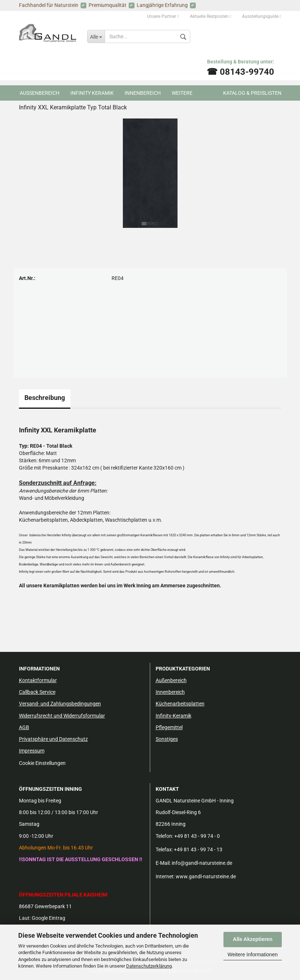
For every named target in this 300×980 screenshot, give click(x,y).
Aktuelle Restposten (211, 16)
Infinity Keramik (92, 93)
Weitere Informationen (252, 954)
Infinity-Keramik (174, 716)
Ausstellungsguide (262, 16)
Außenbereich (171, 680)
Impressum (32, 751)
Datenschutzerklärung (149, 966)
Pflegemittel (169, 727)
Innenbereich (143, 93)
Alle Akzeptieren (253, 939)
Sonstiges (167, 739)
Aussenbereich (40, 93)
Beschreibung (45, 398)
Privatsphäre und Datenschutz (53, 739)
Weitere (182, 93)
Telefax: (164, 849)
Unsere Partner (163, 16)
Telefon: (164, 836)
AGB (24, 727)
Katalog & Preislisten (252, 93)
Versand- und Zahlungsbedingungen (60, 704)
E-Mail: (163, 863)
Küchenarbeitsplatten (180, 704)
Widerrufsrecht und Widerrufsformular (62, 716)
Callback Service (37, 692)
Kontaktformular (38, 680)
